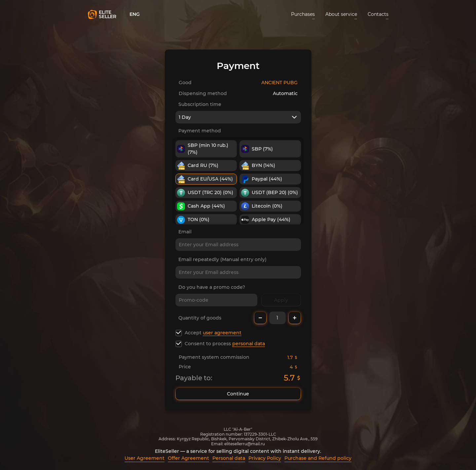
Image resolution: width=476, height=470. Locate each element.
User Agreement (145, 458)
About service (341, 14)
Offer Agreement (188, 458)
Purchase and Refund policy (318, 458)
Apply (281, 300)
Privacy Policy (265, 458)
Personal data (229, 458)
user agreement (222, 333)
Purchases (303, 14)
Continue (238, 394)
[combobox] (238, 117)
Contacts (378, 14)
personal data (249, 344)
